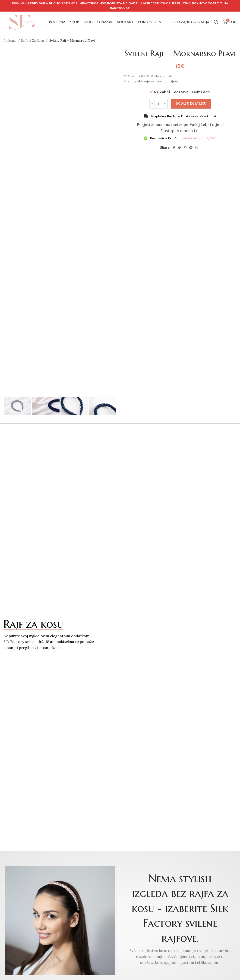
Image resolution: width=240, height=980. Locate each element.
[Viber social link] (197, 148)
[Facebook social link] (174, 148)
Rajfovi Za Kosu (33, 41)
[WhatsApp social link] (185, 148)
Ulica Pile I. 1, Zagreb (199, 138)
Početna (10, 41)
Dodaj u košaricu (191, 104)
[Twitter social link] (179, 148)
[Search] (216, 22)
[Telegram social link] (191, 148)
